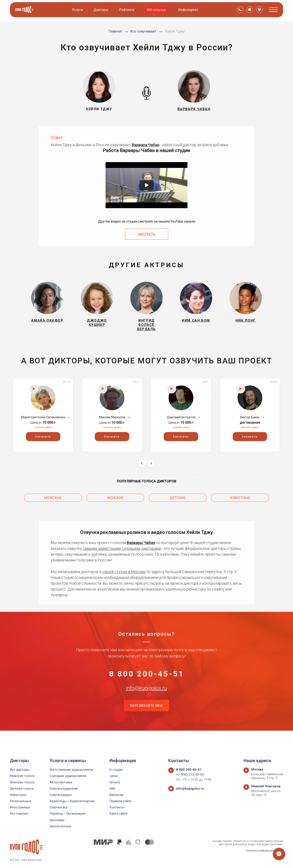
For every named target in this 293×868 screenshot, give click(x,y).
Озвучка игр (58, 807)
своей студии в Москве (124, 574)
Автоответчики (61, 782)
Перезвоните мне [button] (146, 722)
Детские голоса (22, 789)
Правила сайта (120, 801)
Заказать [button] (43, 442)
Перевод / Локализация (68, 814)
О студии (116, 770)
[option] (43, 420)
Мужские (53, 501)
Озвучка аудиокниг (64, 789)
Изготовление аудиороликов (71, 770)
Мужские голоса (22, 776)
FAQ (112, 789)
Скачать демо (43, 432)
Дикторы (102, 10)
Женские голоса (22, 782)
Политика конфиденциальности (262, 850)
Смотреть (146, 234)
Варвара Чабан (146, 145)
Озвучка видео (61, 795)
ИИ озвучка (157, 10)
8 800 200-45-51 (146, 679)
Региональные (21, 801)
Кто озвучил (19, 814)
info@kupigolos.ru (146, 700)
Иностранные (20, 807)
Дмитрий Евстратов (181, 422)
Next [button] (151, 468)
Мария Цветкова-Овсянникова (43, 422)
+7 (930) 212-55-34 (190, 775)
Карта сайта (118, 814)
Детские (178, 501)
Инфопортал (189, 10)
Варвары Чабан (141, 545)
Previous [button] (142, 468)
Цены (114, 776)
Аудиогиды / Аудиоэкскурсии (72, 801)
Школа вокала (60, 826)
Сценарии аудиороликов (68, 776)
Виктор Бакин (250, 422)
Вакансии (116, 795)
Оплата (115, 782)
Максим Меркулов (112, 422)
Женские (115, 501)
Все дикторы (20, 770)
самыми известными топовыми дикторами (122, 551)
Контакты (117, 807)
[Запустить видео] (146, 185)
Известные (240, 501)
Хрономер (57, 820)
